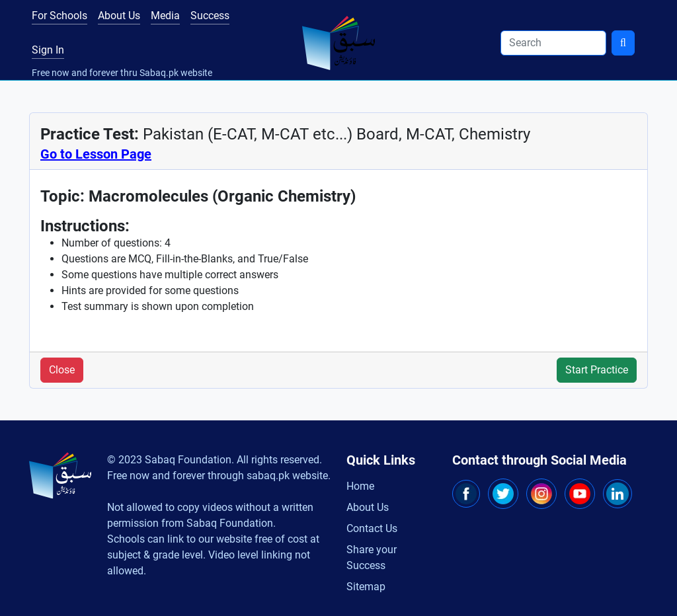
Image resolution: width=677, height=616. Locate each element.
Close (62, 370)
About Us (119, 16)
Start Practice (597, 370)
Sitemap (366, 587)
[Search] (553, 43)
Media (165, 16)
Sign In (48, 50)
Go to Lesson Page (96, 154)
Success (210, 16)
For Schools (60, 16)
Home (360, 486)
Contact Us (372, 528)
